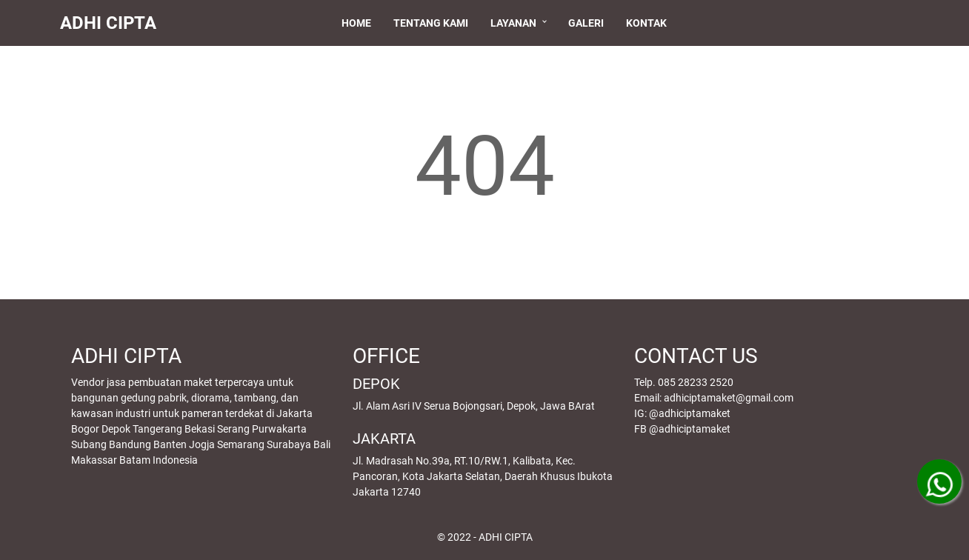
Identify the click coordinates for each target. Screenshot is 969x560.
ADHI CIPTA (115, 23)
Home (359, 23)
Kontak (649, 23)
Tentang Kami (434, 23)
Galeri (589, 23)
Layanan (516, 23)
